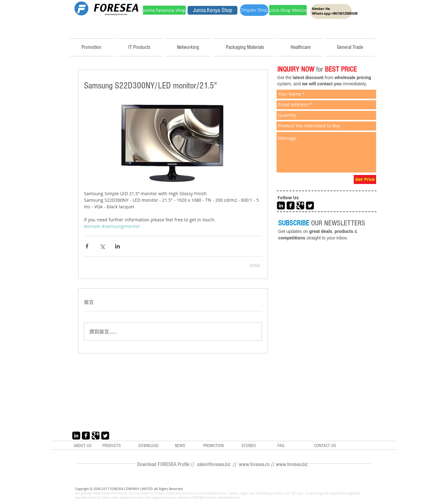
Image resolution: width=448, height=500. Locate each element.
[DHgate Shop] (254, 10)
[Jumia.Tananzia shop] (164, 10)
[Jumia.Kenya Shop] (212, 10)
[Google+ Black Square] (300, 205)
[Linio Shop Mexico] (288, 10)
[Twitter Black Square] (310, 205)
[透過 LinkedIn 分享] (117, 246)
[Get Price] (365, 179)
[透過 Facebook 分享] (87, 246)
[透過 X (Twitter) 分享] (102, 246)
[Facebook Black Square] (291, 205)
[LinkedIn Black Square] (281, 205)
